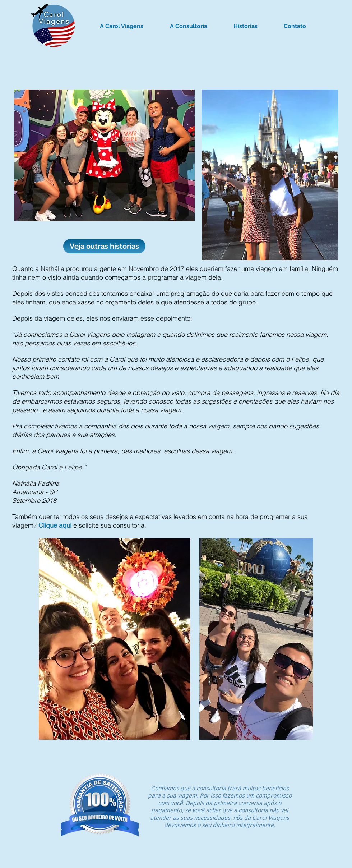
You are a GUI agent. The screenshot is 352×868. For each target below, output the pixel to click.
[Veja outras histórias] (104, 246)
